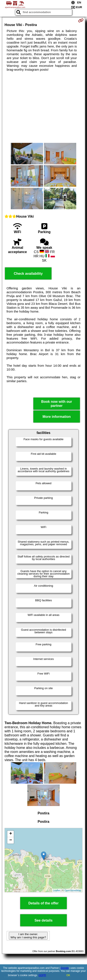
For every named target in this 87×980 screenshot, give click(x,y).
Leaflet (57, 890)
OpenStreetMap (73, 890)
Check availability (28, 274)
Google (65, 968)
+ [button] (11, 834)
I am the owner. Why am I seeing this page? (28, 936)
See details (43, 920)
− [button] (11, 840)
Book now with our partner (57, 404)
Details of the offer (43, 903)
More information (57, 417)
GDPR (42, 975)
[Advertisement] (43, 107)
